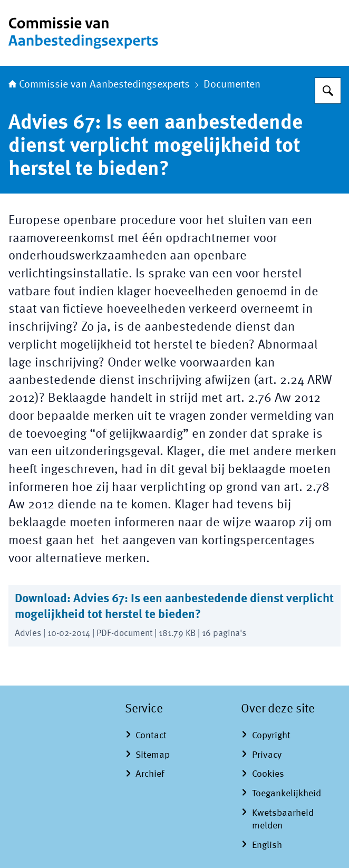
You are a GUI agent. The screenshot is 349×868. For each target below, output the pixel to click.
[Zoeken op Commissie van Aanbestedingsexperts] (328, 91)
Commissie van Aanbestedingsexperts (99, 85)
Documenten (232, 85)
